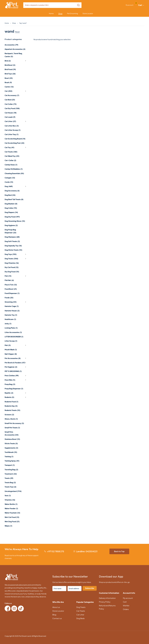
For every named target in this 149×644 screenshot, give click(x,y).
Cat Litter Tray (12, 134)
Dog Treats (16, 259)
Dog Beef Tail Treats (14, 199)
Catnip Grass (11, 165)
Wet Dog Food (12, 521)
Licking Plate (11, 328)
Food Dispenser (12, 293)
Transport (10, 465)
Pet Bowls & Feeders (16, 363)
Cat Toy (16, 147)
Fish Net (9, 280)
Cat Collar (11, 104)
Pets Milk (16, 380)
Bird (16, 61)
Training (9, 456)
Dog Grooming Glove (15, 221)
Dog (16, 186)
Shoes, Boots (11, 419)
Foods (9, 298)
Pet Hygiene (16, 367)
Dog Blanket (11, 204)
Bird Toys (10, 74)
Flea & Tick (11, 285)
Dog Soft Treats (12, 241)
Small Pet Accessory (14, 423)
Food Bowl (11, 289)
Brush (8, 82)
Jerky (8, 324)
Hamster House (12, 311)
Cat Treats (11, 152)
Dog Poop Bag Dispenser (10, 231)
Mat (16, 345)
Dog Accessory (12, 191)
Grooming (16, 302)
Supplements (11, 448)
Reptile (16, 393)
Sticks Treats (11, 443)
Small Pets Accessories (12, 433)
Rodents (16, 397)
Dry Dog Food (12, 272)
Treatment (11, 474)
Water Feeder (11, 508)
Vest (8, 495)
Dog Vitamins (12, 263)
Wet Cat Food (12, 517)
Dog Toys (16, 254)
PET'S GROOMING (13, 371)
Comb (9, 182)
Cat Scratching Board (15, 139)
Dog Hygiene (11, 225)
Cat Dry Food (12, 108)
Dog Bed (10, 195)
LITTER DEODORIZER (14, 337)
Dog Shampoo (12, 237)
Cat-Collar (10, 160)
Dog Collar (11, 208)
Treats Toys (10, 487)
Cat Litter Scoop (13, 130)
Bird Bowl (10, 65)
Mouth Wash (11, 349)
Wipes (8, 526)
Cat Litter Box (12, 126)
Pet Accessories (16, 358)
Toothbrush (11, 452)
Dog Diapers (11, 212)
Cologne (10, 178)
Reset (17, 32)
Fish (16, 276)
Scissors (9, 414)
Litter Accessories (13, 332)
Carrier (9, 87)
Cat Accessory (12, 95)
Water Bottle (11, 504)
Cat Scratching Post (14, 143)
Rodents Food (11, 402)
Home (7, 23)
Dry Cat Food (12, 267)
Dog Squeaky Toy (13, 246)
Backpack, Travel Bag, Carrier (14, 55)
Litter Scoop (11, 341)
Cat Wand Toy (12, 156)
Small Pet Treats (12, 428)
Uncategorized (13, 491)
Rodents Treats (12, 410)
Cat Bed (10, 100)
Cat (16, 91)
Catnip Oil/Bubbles (14, 169)
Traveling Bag (11, 469)
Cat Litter (16, 121)
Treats (9, 478)
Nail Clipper (11, 354)
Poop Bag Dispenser (14, 389)
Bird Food (10, 69)
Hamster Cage (12, 306)
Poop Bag (10, 384)
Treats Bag (10, 482)
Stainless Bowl (12, 439)
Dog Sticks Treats (13, 250)
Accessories (11, 45)
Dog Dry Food (12, 217)
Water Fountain (12, 513)
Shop (14, 23)
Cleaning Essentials (14, 173)
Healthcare (10, 319)
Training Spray (12, 461)
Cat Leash (10, 117)
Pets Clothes (16, 376)
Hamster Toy (11, 315)
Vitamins (10, 500)
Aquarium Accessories (15, 49)
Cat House (11, 113)
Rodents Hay (11, 406)
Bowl (9, 78)
